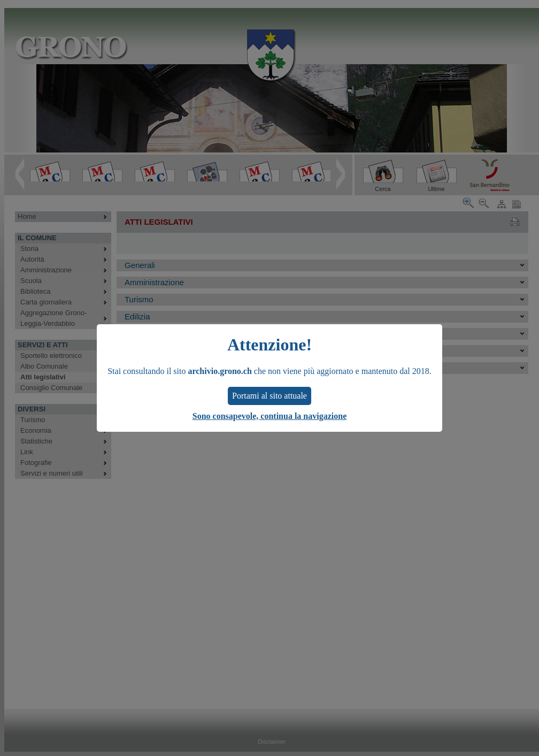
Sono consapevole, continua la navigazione (269, 416)
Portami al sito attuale (269, 396)
